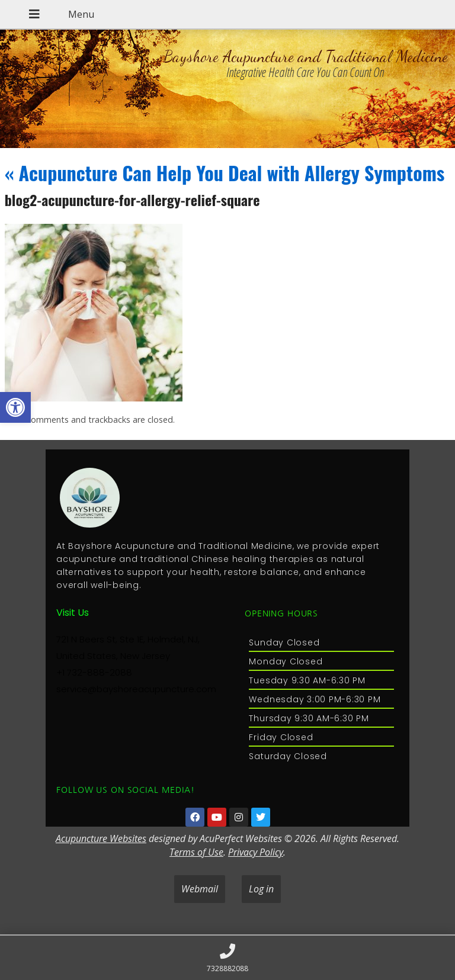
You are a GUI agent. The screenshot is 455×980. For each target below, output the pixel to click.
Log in (261, 889)
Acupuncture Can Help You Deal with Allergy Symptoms (225, 173)
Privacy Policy (256, 852)
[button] (15, 407)
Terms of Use (196, 852)
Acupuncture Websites (101, 838)
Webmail (200, 889)
